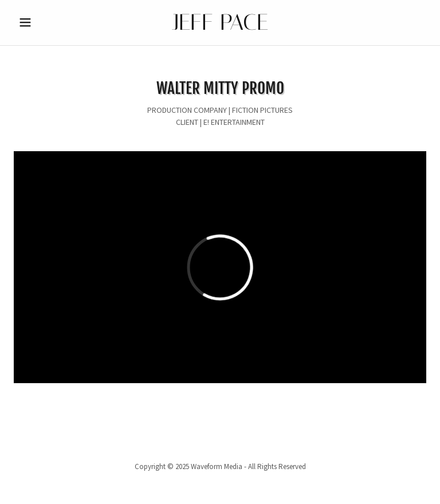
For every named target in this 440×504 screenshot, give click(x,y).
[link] (220, 27)
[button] (45, 22)
